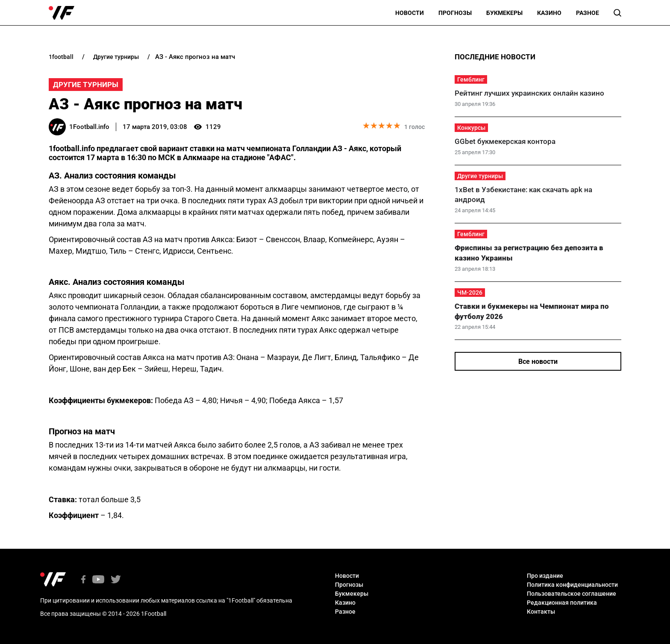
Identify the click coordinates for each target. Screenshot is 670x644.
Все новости (538, 362)
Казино (549, 13)
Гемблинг (471, 79)
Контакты (541, 612)
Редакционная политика (562, 603)
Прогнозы (455, 13)
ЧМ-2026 (470, 293)
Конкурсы (471, 128)
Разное (588, 13)
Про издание (545, 576)
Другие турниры (86, 85)
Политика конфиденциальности (572, 585)
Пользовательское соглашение (572, 594)
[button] (617, 13)
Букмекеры (504, 13)
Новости (410, 13)
